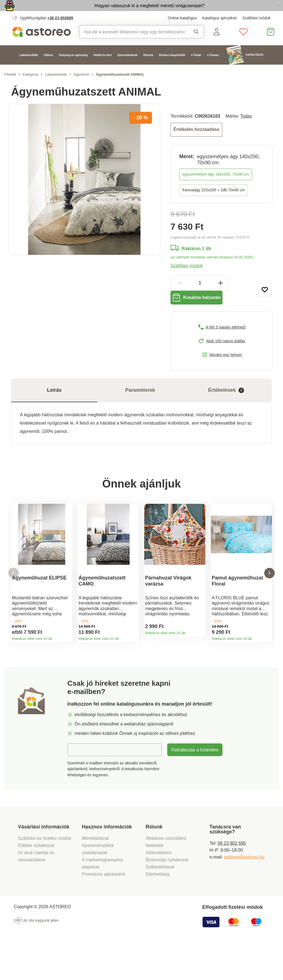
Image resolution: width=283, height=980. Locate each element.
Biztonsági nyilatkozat (167, 893)
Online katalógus (182, 31)
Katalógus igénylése (220, 31)
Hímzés (148, 68)
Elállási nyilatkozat (36, 879)
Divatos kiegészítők (172, 68)
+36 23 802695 (60, 31)
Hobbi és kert (103, 68)
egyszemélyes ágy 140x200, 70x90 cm (216, 186)
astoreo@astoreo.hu (244, 890)
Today (246, 129)
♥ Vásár (196, 68)
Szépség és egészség (73, 68)
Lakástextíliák (29, 68)
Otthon (49, 68)
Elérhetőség (158, 907)
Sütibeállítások (160, 900)
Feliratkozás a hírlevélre (195, 783)
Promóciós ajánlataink (103, 907)
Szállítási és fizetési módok (45, 872)
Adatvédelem (159, 886)
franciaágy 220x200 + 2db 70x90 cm (214, 202)
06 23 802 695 (232, 876)
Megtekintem (247, 12)
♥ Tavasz (213, 68)
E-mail (78, 783)
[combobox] (132, 44)
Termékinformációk (66, 666)
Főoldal (10, 87)
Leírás (54, 407)
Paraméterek (140, 407)
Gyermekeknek (128, 68)
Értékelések (226, 407)
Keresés (196, 44)
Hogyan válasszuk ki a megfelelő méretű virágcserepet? (115, 12)
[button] (14, 598)
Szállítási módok (256, 31)
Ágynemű (81, 87)
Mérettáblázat (95, 872)
